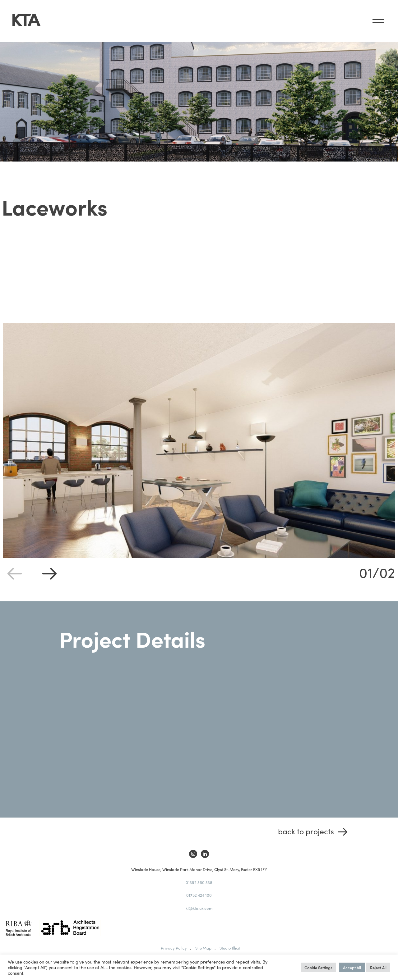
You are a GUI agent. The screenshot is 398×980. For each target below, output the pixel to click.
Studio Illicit (230, 948)
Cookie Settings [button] (318, 967)
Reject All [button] (378, 967)
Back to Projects (306, 831)
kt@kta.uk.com (199, 908)
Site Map (203, 948)
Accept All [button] (352, 967)
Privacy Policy (174, 948)
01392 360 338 (199, 882)
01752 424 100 (199, 895)
